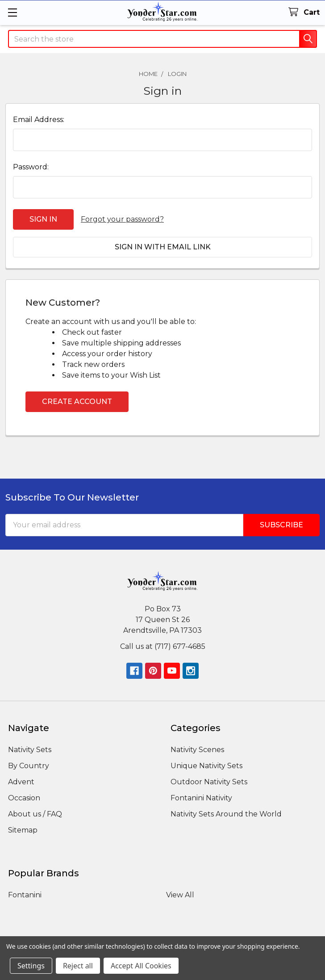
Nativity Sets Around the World (226, 814)
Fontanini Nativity (201, 798)
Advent (21, 782)
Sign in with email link (163, 247)
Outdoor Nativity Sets (209, 782)
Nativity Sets (30, 750)
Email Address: (39, 120)
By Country (29, 766)
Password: (31, 167)
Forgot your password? (122, 219)
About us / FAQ (35, 814)
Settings (31, 966)
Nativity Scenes (197, 750)
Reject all (78, 966)
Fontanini (25, 895)
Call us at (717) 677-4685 (163, 646)
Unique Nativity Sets (206, 766)
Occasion (24, 798)
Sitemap (23, 830)
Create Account (77, 402)
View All (180, 895)
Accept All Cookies (141, 966)
